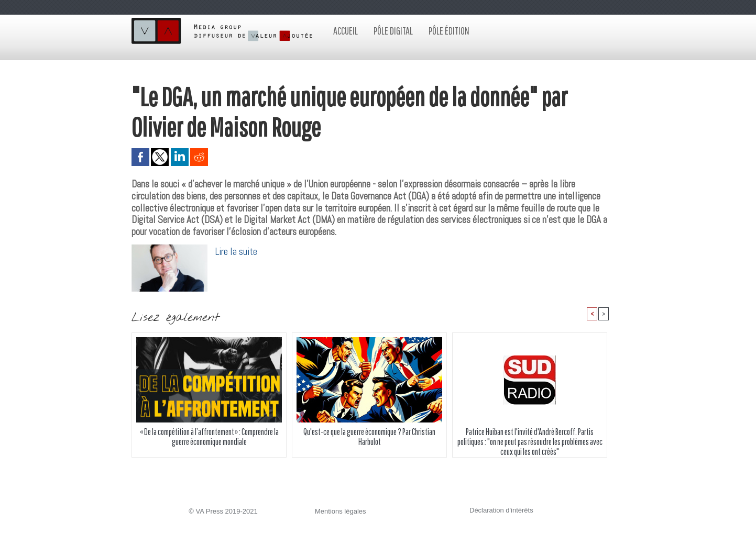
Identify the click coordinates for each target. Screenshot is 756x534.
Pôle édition (449, 31)
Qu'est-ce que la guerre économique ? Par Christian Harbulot (369, 437)
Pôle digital (393, 31)
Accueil (346, 31)
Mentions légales (341, 511)
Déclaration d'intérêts (501, 510)
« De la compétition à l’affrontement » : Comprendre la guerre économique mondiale (209, 437)
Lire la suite (236, 252)
